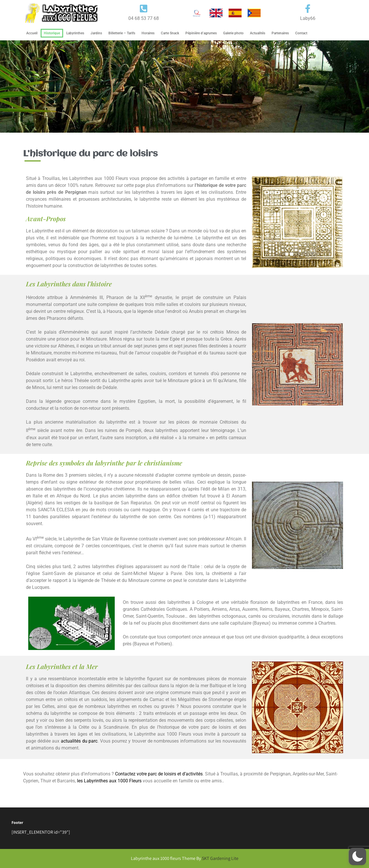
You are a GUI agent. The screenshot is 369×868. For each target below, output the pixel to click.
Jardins (96, 33)
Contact (301, 33)
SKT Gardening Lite (220, 858)
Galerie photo (233, 33)
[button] (357, 856)
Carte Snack (170, 33)
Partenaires (280, 33)
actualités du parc (79, 741)
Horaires (148, 33)
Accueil (32, 33)
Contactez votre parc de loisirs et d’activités (159, 774)
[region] (184, 87)
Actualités (258, 33)
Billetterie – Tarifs (122, 33)
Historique (52, 33)
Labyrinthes (75, 33)
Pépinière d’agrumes (201, 33)
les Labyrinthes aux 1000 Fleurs (109, 781)
